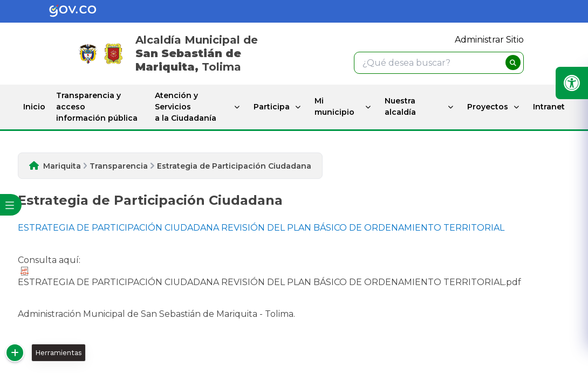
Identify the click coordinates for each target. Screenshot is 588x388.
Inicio (34, 107)
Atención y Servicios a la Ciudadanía (186, 107)
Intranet (549, 107)
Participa (272, 107)
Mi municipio (334, 106)
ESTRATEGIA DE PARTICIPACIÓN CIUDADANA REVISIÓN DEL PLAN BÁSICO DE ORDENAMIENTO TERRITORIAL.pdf (269, 277)
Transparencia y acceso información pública (97, 107)
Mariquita (62, 166)
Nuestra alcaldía (400, 106)
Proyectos (488, 107)
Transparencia (119, 166)
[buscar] (513, 63)
